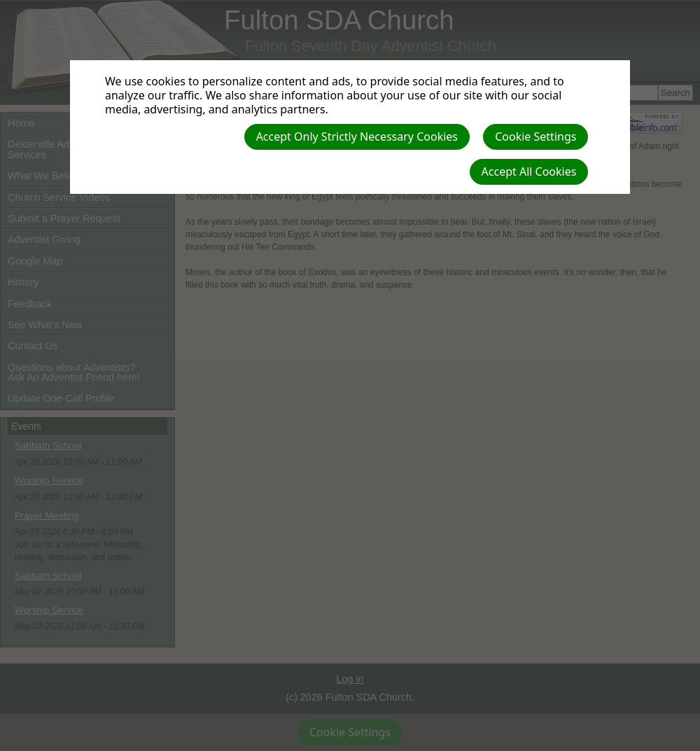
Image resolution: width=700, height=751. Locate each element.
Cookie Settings (535, 136)
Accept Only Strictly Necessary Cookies (357, 136)
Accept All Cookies (529, 171)
